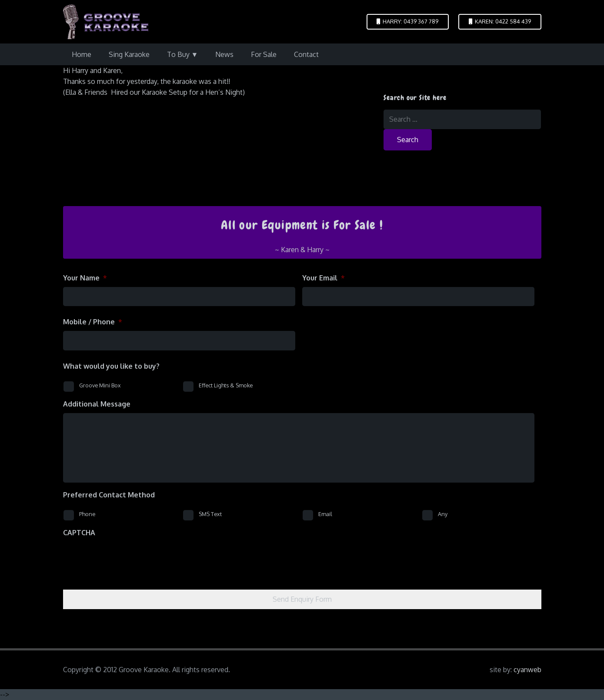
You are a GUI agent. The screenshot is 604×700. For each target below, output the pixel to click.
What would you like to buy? (111, 366)
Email (325, 514)
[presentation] (129, 559)
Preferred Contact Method (109, 495)
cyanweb (527, 670)
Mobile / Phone (93, 322)
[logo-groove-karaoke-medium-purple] (106, 22)
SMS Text (210, 514)
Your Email (324, 278)
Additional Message (97, 404)
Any (443, 514)
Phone (87, 514)
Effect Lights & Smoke (226, 385)
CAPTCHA (79, 533)
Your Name (85, 278)
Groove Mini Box (100, 385)
